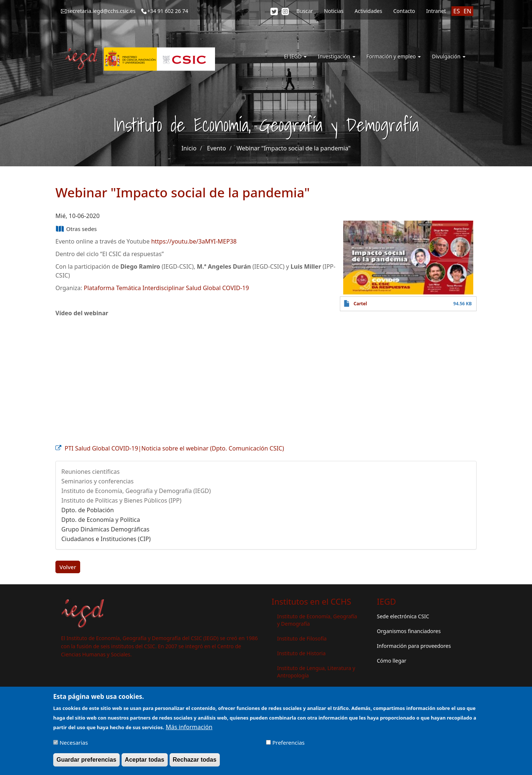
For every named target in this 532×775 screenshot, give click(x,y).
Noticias (334, 11)
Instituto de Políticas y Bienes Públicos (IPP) (121, 500)
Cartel (360, 304)
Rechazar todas (195, 760)
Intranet (436, 11)
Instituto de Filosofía (302, 638)
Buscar (305, 11)
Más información (189, 727)
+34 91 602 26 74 (168, 11)
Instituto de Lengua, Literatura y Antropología (316, 672)
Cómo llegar (392, 661)
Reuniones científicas (91, 472)
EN (468, 11)
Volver (68, 567)
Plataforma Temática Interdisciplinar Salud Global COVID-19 (166, 288)
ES (457, 11)
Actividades (369, 11)
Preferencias (288, 742)
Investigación (336, 56)
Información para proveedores (414, 646)
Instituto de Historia (301, 653)
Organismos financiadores (409, 631)
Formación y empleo (394, 56)
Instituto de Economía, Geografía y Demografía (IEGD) (136, 491)
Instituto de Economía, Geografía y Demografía (317, 620)
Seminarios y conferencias (98, 481)
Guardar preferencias (86, 760)
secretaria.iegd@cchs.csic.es (101, 11)
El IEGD (296, 56)
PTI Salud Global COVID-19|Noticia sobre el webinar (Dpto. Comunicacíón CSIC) (174, 448)
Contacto (404, 11)
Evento (216, 148)
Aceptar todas (145, 760)
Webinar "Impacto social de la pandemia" (294, 148)
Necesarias (74, 742)
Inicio (189, 148)
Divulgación (449, 56)
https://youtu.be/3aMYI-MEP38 (194, 241)
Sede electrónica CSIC (403, 616)
